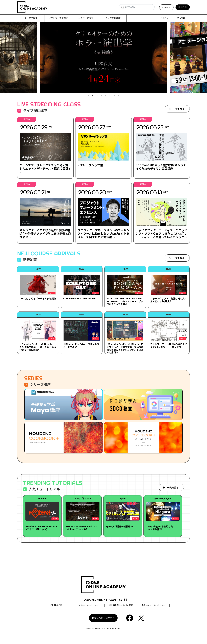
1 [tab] (88, 95)
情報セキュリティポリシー (153, 605)
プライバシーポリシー (88, 605)
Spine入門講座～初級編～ (119, 527)
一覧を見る (179, 109)
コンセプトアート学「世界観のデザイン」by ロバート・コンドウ (169, 346)
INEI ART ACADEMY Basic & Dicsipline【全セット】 (82, 528)
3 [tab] (97, 95)
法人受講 (181, 18)
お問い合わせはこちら (103, 618)
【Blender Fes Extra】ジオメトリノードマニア (81, 346)
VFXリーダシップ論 (90, 165)
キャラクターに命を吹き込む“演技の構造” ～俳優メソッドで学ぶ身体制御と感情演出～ (45, 234)
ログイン (166, 7)
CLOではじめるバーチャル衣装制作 (38, 299)
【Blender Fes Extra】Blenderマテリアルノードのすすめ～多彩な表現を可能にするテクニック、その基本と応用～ (125, 348)
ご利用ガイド (56, 605)
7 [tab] (114, 95)
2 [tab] (93, 95)
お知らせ (164, 18)
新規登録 (183, 7)
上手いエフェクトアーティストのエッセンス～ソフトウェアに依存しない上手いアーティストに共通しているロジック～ (162, 234)
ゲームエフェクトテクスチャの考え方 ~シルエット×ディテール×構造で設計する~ (45, 169)
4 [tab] (101, 95)
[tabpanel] (103, 57)
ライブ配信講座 (113, 18)
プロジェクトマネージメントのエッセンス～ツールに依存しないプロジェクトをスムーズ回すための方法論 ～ (103, 234)
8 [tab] (119, 95)
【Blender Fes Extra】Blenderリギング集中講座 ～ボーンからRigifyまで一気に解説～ (38, 347)
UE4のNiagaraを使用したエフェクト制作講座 (162, 528)
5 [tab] (106, 95)
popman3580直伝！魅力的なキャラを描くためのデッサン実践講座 (161, 167)
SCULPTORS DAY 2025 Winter (79, 299)
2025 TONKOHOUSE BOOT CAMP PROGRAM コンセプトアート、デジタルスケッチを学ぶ (125, 301)
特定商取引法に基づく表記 (121, 605)
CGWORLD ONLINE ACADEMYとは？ (106, 600)
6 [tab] (110, 95)
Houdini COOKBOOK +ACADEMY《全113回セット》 (42, 528)
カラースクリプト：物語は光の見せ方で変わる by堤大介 (169, 300)
